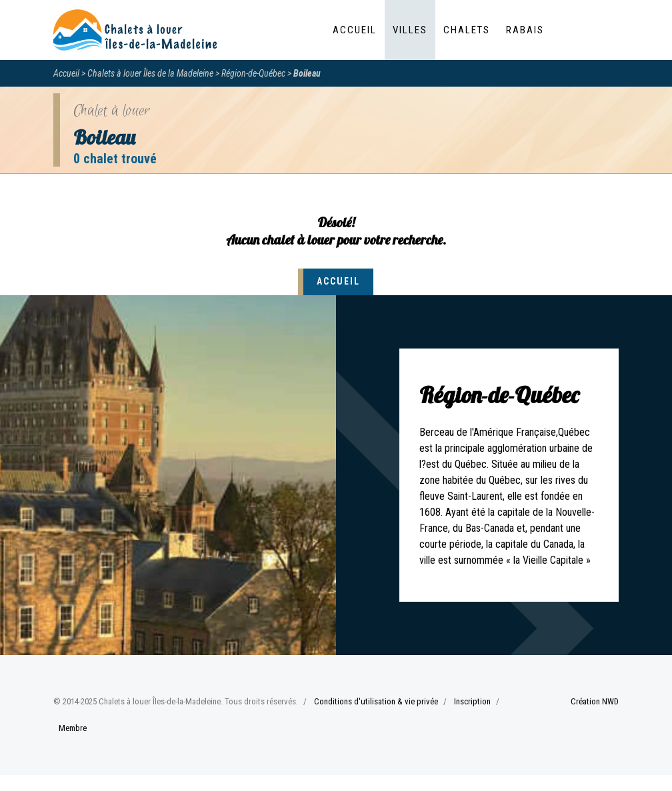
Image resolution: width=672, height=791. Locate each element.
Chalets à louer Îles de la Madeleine (150, 73)
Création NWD (595, 701)
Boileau (307, 73)
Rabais (525, 30)
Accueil (355, 30)
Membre (73, 728)
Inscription (472, 701)
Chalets (467, 30)
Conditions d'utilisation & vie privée (376, 701)
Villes (410, 30)
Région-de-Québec (253, 73)
